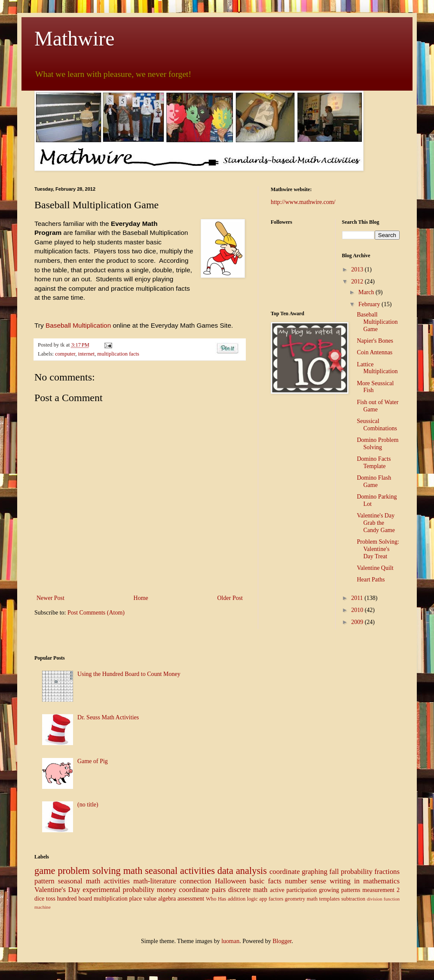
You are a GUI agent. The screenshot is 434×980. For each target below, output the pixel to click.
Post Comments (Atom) (96, 613)
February (370, 304)
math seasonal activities (169, 871)
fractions (387, 872)
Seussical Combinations (377, 425)
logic (252, 899)
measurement (378, 890)
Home (141, 598)
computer (65, 354)
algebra (167, 899)
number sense (306, 881)
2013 (358, 269)
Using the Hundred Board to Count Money (129, 674)
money (167, 890)
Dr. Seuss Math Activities (108, 717)
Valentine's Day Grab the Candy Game (376, 523)
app (263, 899)
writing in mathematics (365, 881)
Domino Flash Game (374, 481)
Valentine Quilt (375, 568)
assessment (191, 899)
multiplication (111, 899)
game (45, 871)
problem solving (89, 871)
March (367, 292)
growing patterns (339, 890)
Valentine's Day (57, 890)
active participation (293, 890)
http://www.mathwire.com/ (303, 202)
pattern (44, 881)
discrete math (248, 890)
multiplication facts (118, 354)
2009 (358, 622)
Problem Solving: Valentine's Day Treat (378, 549)
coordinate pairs (202, 890)
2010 (358, 610)
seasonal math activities (94, 881)
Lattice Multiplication (377, 368)
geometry (295, 899)
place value (143, 899)
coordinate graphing (298, 872)
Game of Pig (93, 761)
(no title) (88, 805)
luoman (230, 941)
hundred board (75, 899)
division (375, 899)
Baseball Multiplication (78, 325)
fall (334, 872)
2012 (358, 282)
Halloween (231, 881)
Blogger (282, 941)
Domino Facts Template (374, 463)
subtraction (353, 899)
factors (276, 899)
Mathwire (75, 38)
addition (237, 899)
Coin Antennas (374, 352)
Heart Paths (371, 580)
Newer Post (50, 598)
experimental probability (118, 890)
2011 (358, 598)
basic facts (266, 881)
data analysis (242, 871)
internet (86, 354)
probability (357, 872)
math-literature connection (172, 881)
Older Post (230, 598)
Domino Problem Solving (377, 444)
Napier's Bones (375, 341)
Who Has (216, 899)
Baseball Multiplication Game (377, 322)
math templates (323, 899)
